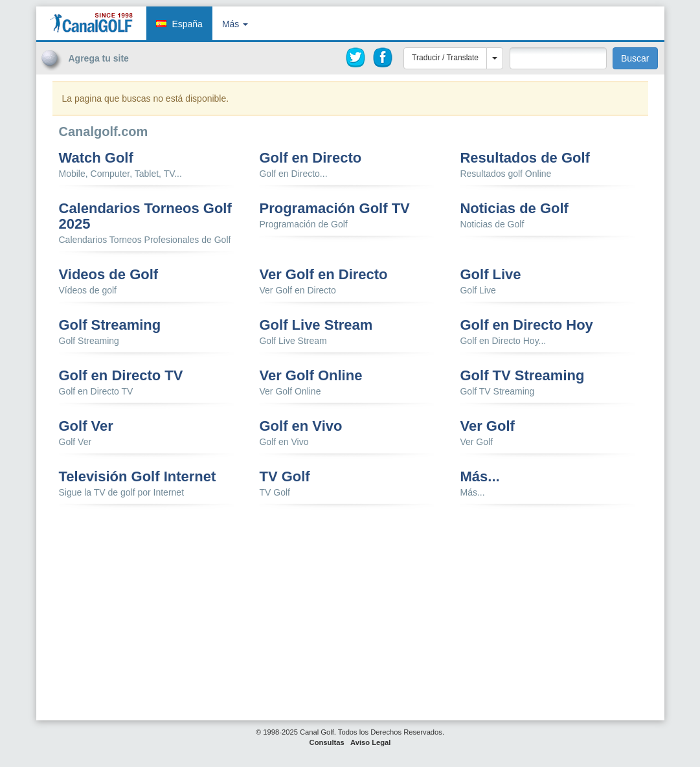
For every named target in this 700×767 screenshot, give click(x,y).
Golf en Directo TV (121, 376)
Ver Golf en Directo (323, 275)
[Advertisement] (583, 99)
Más (235, 24)
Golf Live (490, 275)
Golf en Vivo (300, 426)
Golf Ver (86, 426)
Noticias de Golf (514, 209)
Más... (480, 477)
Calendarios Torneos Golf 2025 (145, 216)
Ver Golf (487, 426)
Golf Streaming (110, 325)
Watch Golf (96, 158)
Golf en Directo (310, 158)
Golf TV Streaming (522, 376)
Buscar (635, 58)
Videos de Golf (109, 275)
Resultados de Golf (525, 158)
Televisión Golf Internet (138, 477)
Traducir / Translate (445, 58)
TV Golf (284, 477)
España (187, 24)
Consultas (327, 742)
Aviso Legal (370, 742)
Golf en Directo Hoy (526, 325)
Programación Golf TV (334, 209)
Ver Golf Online (310, 376)
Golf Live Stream (316, 325)
